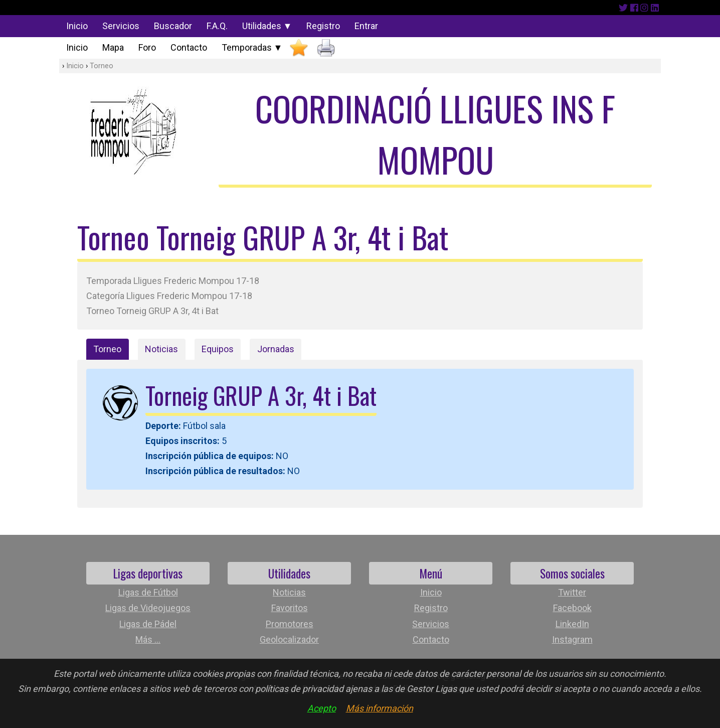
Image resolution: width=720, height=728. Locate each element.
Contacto (189, 47)
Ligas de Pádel (148, 624)
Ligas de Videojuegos (148, 608)
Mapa (113, 47)
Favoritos (290, 608)
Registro (323, 26)
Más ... (148, 639)
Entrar (366, 26)
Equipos (218, 349)
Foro (147, 47)
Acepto (322, 708)
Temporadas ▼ (252, 47)
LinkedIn (572, 624)
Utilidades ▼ (267, 26)
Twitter (572, 592)
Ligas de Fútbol (148, 592)
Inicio (77, 26)
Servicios (121, 26)
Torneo (102, 66)
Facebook (572, 608)
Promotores (290, 624)
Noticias (161, 349)
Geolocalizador (289, 639)
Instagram (572, 639)
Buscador (173, 26)
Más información (380, 708)
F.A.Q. (217, 26)
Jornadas (276, 349)
